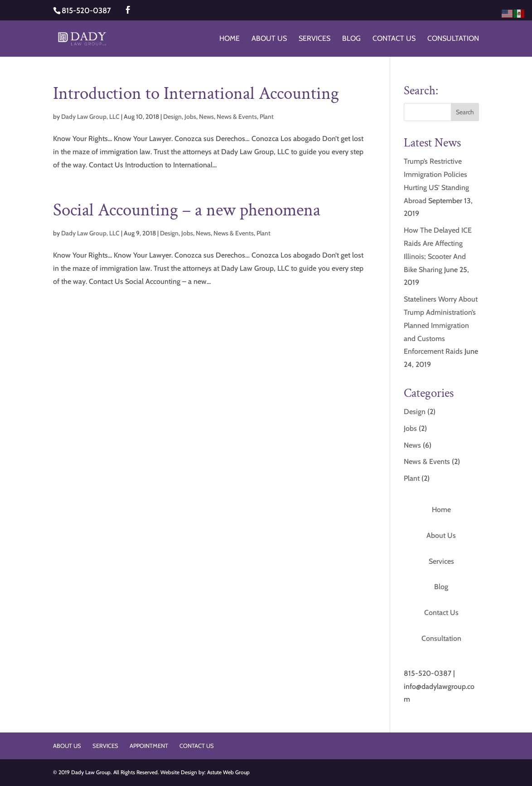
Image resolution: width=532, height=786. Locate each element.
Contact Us (394, 39)
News (206, 117)
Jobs (190, 117)
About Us (269, 39)
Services (314, 39)
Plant (267, 117)
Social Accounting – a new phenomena (187, 210)
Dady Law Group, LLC (90, 117)
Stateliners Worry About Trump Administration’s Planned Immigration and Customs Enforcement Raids (441, 325)
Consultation (453, 39)
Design (172, 117)
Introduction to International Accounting (196, 94)
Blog (351, 39)
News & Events (237, 117)
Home (230, 39)
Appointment (149, 746)
